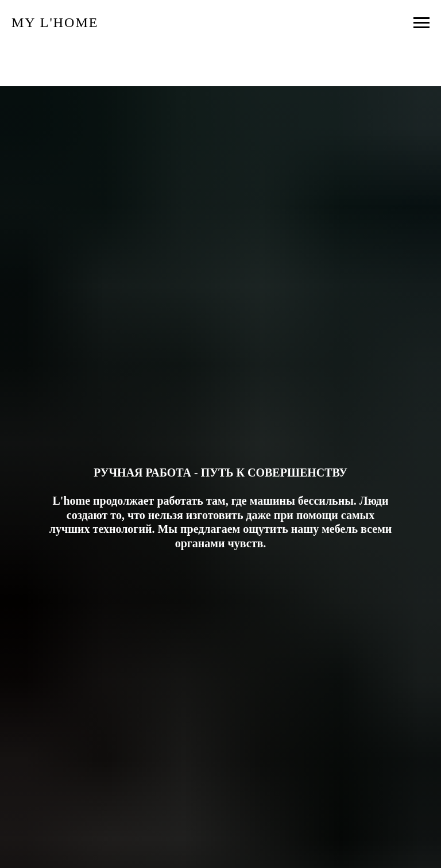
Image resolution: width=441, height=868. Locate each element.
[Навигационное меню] (421, 23)
